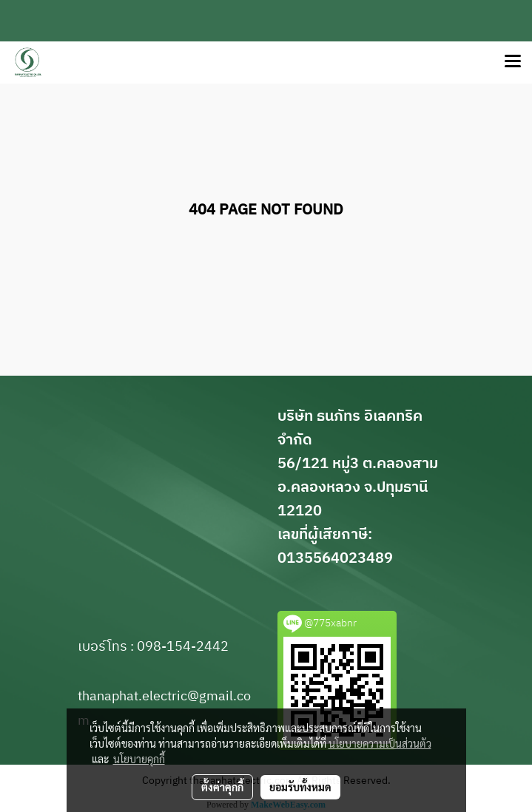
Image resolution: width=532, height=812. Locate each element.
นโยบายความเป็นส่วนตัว (380, 743)
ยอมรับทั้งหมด (300, 787)
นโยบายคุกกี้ (139, 759)
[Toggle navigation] (513, 62)
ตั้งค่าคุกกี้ (222, 787)
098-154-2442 (183, 647)
